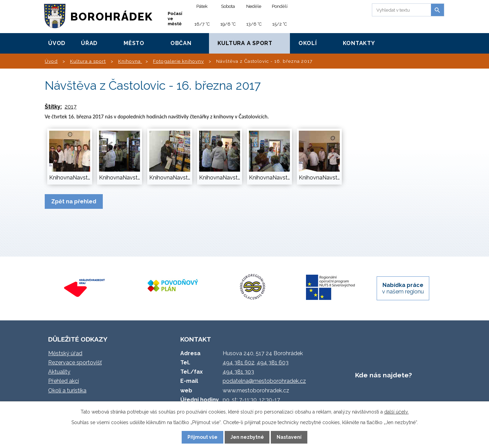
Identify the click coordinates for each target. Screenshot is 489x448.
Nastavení (289, 437)
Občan (181, 43)
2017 (71, 107)
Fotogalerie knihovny (178, 61)
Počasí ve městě (175, 19)
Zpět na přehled (74, 201)
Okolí (308, 43)
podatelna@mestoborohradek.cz (264, 381)
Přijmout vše (202, 437)
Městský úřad (65, 353)
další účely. (396, 412)
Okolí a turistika (67, 391)
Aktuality (59, 372)
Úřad (89, 43)
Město (134, 43)
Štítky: (53, 107)
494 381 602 (239, 363)
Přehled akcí (64, 381)
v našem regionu (403, 288)
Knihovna (130, 61)
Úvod (57, 43)
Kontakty (359, 43)
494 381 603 (273, 363)
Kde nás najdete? (383, 375)
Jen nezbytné (247, 437)
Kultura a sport (245, 43)
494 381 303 (238, 372)
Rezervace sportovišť (75, 363)
